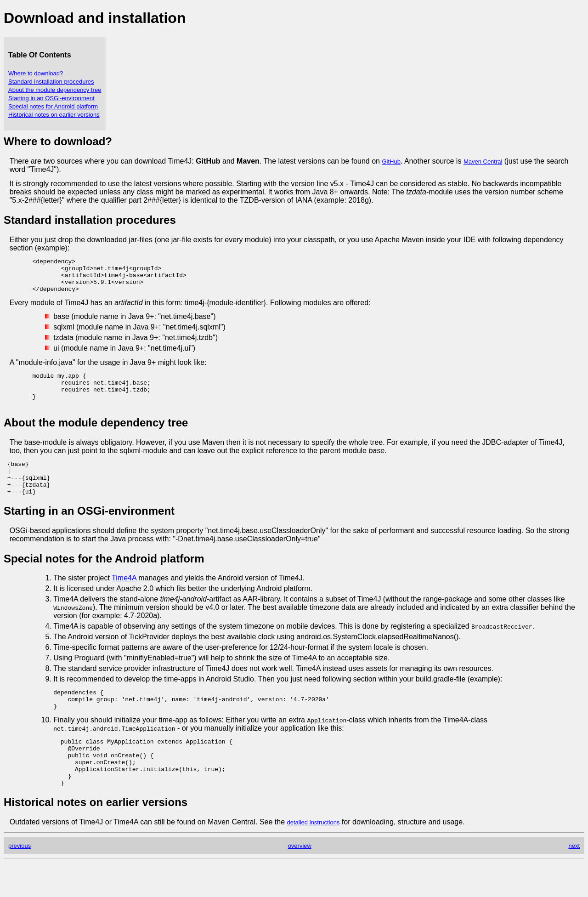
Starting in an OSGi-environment (51, 98)
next (574, 880)
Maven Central (483, 162)
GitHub (391, 162)
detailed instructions (314, 857)
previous (20, 880)
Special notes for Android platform (53, 106)
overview (300, 880)
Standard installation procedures (51, 82)
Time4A (124, 599)
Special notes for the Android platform (104, 579)
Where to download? (36, 73)
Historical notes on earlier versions (54, 115)
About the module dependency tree (55, 90)
